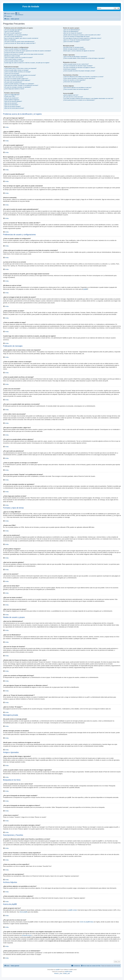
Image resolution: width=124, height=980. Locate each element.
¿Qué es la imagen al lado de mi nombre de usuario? (18, 57)
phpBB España (68, 972)
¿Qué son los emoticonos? (11, 98)
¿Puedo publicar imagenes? (12, 100)
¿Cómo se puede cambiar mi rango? (14, 61)
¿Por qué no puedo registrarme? (13, 33)
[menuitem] (17, 13)
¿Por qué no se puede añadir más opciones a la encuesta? (20, 75)
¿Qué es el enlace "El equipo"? (72, 42)
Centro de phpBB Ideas (87, 922)
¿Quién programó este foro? (71, 95)
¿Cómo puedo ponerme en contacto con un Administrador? (79, 100)
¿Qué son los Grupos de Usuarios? (73, 33)
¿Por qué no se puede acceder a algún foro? (16, 79)
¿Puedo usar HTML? (10, 96)
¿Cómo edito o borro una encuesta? (14, 77)
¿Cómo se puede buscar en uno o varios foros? (76, 64)
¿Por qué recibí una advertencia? (13, 82)
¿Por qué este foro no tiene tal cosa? (73, 97)
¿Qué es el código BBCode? (12, 95)
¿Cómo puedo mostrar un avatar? (13, 59)
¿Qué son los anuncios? (11, 103)
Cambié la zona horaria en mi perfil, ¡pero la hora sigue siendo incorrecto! (24, 54)
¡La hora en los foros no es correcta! (14, 52)
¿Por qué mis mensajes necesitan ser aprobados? (18, 87)
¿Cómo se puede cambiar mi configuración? (16, 49)
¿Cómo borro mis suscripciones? (72, 82)
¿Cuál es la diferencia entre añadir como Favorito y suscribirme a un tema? (83, 77)
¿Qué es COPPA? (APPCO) (12, 31)
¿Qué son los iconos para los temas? (14, 108)
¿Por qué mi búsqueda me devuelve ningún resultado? (78, 66)
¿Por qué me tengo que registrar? (13, 30)
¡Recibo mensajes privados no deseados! (74, 49)
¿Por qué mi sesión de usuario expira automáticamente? (19, 42)
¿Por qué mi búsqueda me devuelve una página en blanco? (79, 67)
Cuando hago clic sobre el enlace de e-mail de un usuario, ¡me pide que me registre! (27, 63)
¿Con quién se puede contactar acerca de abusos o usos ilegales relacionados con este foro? (88, 98)
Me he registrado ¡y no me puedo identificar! (16, 35)
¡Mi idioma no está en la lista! (12, 56)
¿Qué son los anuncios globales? (13, 101)
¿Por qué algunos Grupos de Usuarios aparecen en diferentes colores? (82, 38)
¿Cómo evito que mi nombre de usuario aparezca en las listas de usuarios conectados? (28, 51)
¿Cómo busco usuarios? (70, 69)
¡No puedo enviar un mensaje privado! (73, 47)
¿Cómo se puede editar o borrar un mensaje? (16, 70)
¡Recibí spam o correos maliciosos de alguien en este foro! (79, 51)
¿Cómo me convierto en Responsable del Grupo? (76, 36)
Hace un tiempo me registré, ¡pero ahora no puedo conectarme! (21, 38)
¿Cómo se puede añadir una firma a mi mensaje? (17, 72)
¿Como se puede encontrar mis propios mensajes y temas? (79, 71)
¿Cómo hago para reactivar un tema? (14, 89)
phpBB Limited (73, 910)
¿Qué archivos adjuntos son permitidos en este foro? (77, 88)
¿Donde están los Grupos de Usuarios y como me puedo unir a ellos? (82, 35)
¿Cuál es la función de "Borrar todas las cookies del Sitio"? (20, 43)
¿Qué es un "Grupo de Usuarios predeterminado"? (77, 40)
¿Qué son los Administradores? (72, 30)
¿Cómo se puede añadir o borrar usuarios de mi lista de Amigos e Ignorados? (84, 58)
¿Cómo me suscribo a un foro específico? (74, 80)
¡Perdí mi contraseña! (10, 40)
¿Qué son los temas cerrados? (12, 106)
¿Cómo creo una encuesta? (12, 74)
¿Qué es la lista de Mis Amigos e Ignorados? (75, 57)
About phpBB (23, 912)
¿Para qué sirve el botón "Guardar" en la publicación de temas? (21, 85)
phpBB (85, 289)
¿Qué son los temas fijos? (11, 105)
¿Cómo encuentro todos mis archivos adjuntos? (76, 89)
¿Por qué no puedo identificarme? (13, 36)
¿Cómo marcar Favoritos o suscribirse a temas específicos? (79, 78)
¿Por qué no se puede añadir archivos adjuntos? (17, 80)
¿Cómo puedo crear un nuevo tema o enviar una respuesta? (20, 68)
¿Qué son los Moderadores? (71, 31)
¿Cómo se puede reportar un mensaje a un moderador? (19, 84)
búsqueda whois (27, 935)
